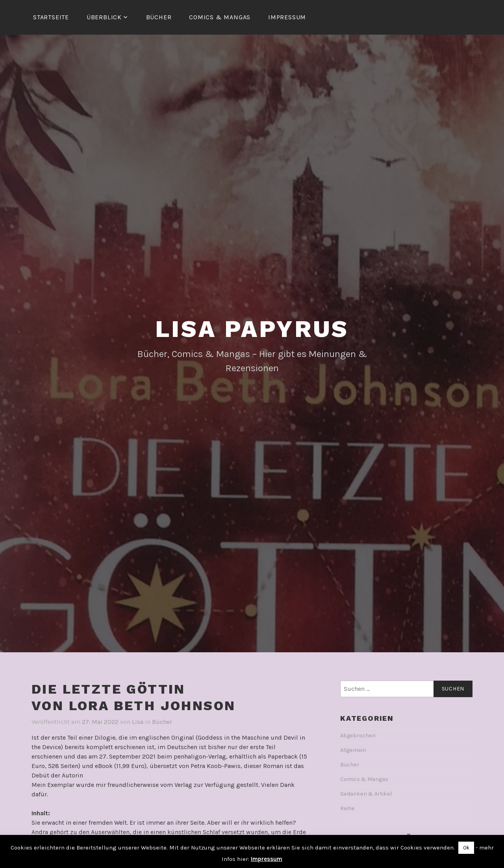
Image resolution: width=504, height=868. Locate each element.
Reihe (347, 808)
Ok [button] (466, 848)
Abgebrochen (358, 736)
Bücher (159, 17)
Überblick (104, 17)
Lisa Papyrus (252, 329)
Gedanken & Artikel (366, 794)
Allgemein (353, 750)
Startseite (51, 17)
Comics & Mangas (220, 17)
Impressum (287, 17)
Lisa (138, 722)
